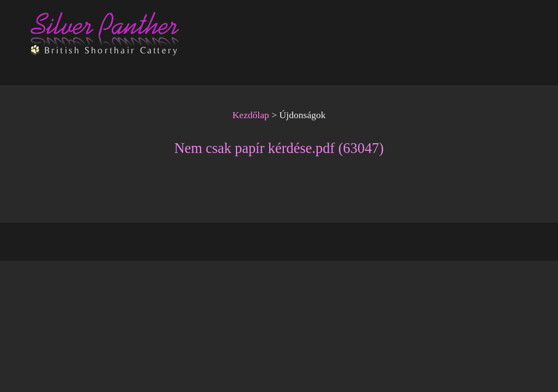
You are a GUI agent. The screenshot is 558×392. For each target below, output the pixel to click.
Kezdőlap (250, 115)
